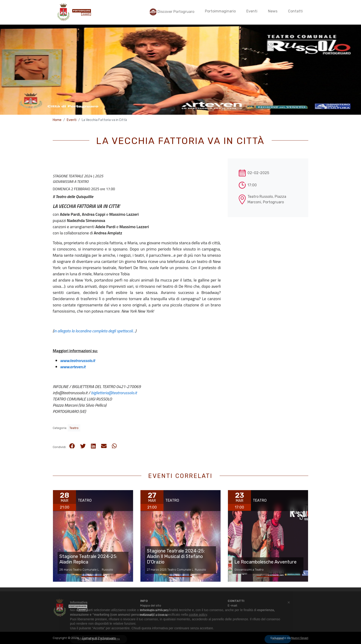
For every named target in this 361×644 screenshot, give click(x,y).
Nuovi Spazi (300, 638)
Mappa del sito (151, 605)
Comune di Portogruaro (99, 638)
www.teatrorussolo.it (78, 361)
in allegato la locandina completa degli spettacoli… (95, 331)
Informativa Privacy (154, 610)
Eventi (72, 120)
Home (57, 120)
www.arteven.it (73, 367)
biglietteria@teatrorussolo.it (114, 393)
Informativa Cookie (154, 615)
